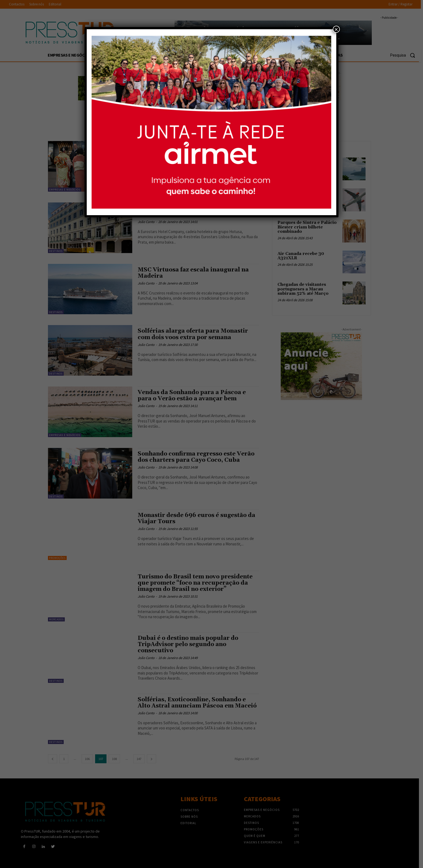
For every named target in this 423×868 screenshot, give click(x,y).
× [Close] (336, 29)
